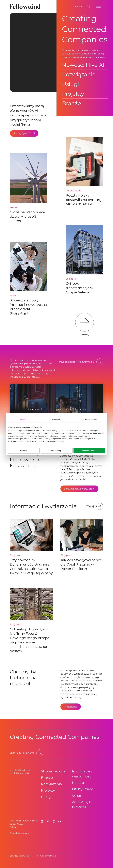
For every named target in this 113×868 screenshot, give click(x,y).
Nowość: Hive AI (83, 65)
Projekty (73, 94)
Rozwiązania (79, 74)
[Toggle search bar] (89, 6)
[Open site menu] (98, 6)
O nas (77, 795)
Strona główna (53, 771)
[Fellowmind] (26, 6)
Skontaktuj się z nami (19, 833)
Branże (71, 103)
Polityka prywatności (46, 856)
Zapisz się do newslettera (83, 804)
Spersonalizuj (57, 451)
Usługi (70, 84)
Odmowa (24, 451)
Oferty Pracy (82, 789)
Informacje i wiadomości (82, 774)
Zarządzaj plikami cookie (21, 856)
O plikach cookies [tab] (90, 419)
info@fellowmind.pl (21, 773)
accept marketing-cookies (49, 409)
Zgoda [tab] (23, 419)
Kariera (78, 783)
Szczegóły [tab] (56, 419)
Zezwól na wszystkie (89, 451)
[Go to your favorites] (79, 6)
